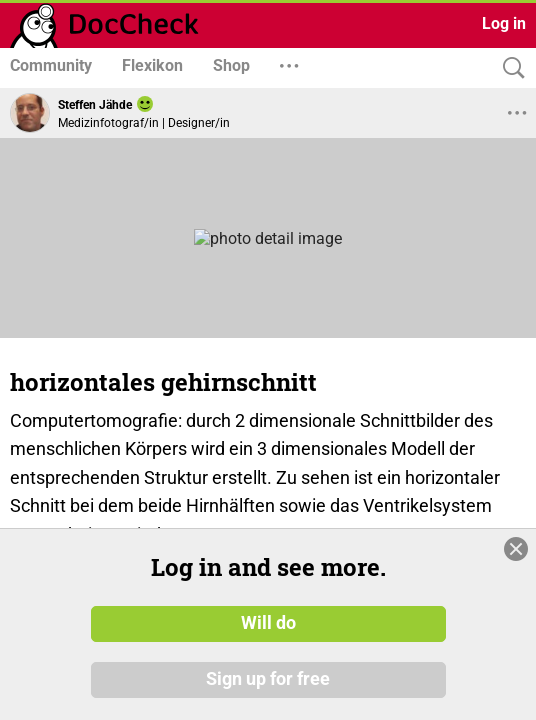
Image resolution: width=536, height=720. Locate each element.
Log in (504, 23)
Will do (268, 623)
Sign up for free (268, 679)
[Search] (509, 68)
